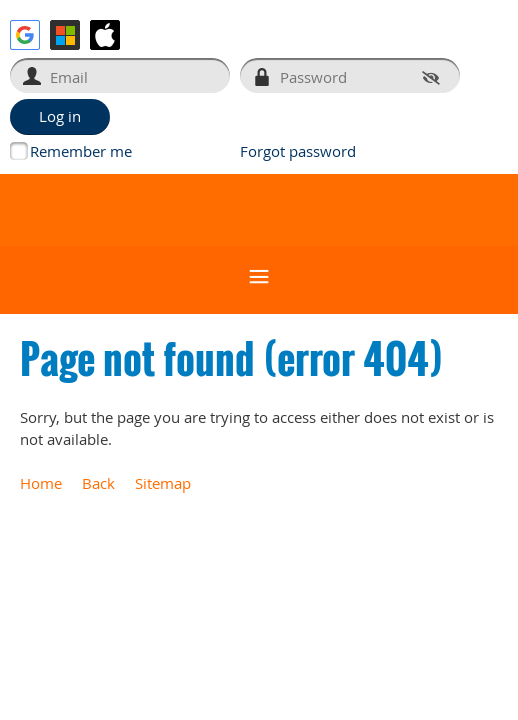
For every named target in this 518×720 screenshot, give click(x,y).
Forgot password (298, 151)
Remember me (81, 151)
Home (41, 483)
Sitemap (163, 483)
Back (98, 483)
